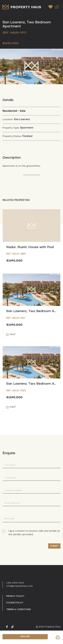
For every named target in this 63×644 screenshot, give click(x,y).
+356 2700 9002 (15, 583)
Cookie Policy (15, 603)
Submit (54, 546)
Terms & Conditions (19, 610)
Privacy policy (15, 596)
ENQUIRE (25, 637)
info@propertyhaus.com (19, 586)
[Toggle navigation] (57, 7)
